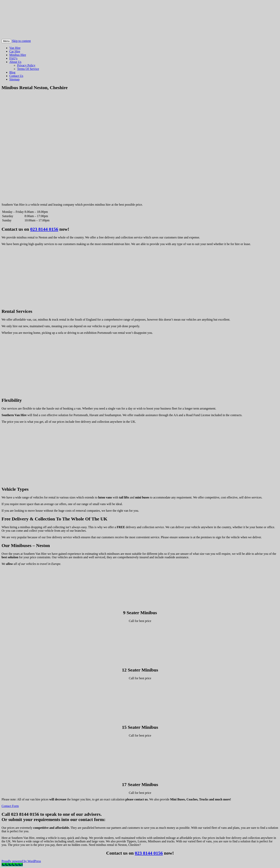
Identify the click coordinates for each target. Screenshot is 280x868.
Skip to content (21, 41)
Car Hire (15, 51)
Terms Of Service (28, 69)
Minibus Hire (18, 55)
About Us (15, 62)
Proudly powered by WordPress (21, 861)
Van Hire (15, 48)
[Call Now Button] (12, 865)
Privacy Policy (26, 65)
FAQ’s (13, 58)
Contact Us (16, 76)
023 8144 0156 (44, 229)
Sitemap (14, 79)
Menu (6, 41)
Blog (12, 72)
